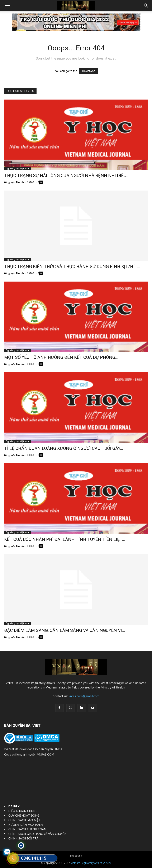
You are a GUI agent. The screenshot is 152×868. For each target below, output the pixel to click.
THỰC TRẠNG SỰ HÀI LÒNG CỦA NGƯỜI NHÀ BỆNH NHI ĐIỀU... (67, 176)
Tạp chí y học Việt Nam (17, 168)
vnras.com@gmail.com (84, 696)
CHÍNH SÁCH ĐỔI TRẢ (23, 838)
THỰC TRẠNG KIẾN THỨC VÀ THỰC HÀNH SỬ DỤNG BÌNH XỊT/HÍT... (72, 267)
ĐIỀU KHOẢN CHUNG (23, 811)
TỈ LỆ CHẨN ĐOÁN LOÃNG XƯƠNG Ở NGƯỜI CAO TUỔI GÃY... (64, 448)
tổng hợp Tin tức (14, 182)
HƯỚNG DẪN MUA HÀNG (26, 825)
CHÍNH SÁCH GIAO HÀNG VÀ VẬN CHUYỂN (37, 834)
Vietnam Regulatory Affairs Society (91, 863)
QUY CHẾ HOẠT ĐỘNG (24, 815)
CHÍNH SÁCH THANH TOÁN (27, 829)
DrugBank (76, 856)
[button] (7, 6)
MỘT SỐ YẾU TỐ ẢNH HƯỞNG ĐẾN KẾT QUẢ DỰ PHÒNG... (61, 357)
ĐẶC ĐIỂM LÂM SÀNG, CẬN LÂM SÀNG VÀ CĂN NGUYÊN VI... (65, 630)
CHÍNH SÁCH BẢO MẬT (24, 820)
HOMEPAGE (89, 71)
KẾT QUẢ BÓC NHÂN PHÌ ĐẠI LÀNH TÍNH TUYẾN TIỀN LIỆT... (65, 539)
